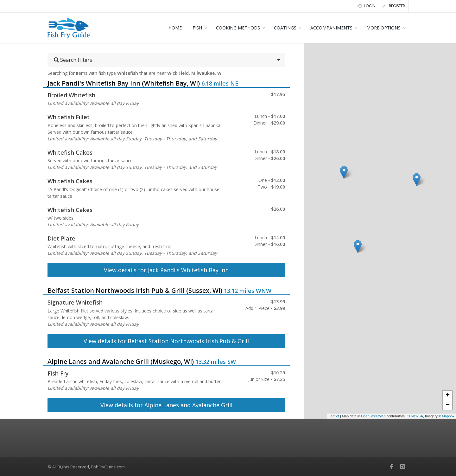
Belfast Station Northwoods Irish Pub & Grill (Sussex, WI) (135, 290)
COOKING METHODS (238, 28)
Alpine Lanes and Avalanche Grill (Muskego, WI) (121, 361)
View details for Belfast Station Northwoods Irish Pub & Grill (166, 341)
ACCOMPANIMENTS (331, 28)
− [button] (448, 405)
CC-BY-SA (415, 416)
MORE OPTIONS (383, 28)
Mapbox (448, 416)
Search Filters (73, 60)
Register (394, 6)
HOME (175, 28)
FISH (197, 28)
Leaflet (334, 416)
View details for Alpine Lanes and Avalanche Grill (166, 405)
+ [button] (448, 396)
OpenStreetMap (373, 416)
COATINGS (285, 28)
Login (367, 6)
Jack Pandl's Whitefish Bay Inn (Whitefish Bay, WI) (124, 83)
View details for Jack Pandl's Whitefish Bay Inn (166, 270)
